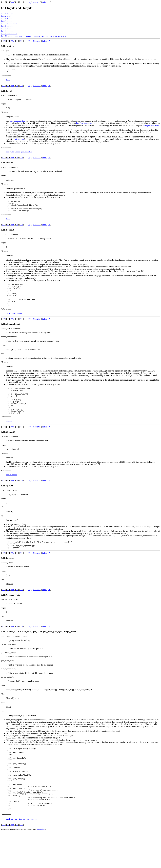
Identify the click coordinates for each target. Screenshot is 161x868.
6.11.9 (9, 34)
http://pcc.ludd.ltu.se (151, 127)
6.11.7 (6, 28)
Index (44, 2)
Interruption (19, 141)
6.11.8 (7, 31)
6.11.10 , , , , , (33, 36)
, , (26, 855)
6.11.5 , (9, 23)
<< (4, 2)
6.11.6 (7, 26)
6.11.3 (6, 18)
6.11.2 (6, 16)
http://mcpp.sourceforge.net (87, 125)
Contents (37, 2)
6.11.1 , (8, 13)
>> (22, 2)
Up (13, 2)
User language (17, 123)
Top (30, 2)
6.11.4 (7, 21)
